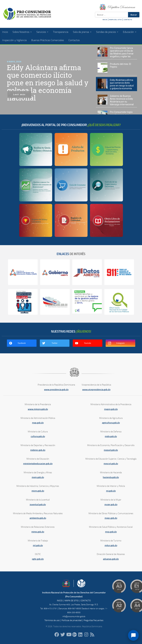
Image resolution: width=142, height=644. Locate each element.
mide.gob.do (111, 436)
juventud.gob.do (38, 505)
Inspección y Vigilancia (14, 40)
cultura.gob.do (38, 436)
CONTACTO (128, 20)
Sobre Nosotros (21, 32)
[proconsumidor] (80, 635)
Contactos (74, 40)
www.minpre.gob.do (38, 409)
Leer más (19, 94)
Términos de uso (52, 620)
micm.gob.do (38, 491)
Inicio (5, 32)
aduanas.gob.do (111, 559)
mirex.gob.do (38, 532)
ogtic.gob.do (38, 559)
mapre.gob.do (111, 409)
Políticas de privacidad (72, 620)
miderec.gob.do (38, 450)
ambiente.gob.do (38, 518)
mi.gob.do (111, 491)
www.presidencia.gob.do (56, 390)
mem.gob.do (38, 477)
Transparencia (61, 32)
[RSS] (92, 635)
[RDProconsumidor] (69, 635)
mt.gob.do (38, 545)
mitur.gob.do (111, 545)
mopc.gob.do (111, 518)
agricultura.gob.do (111, 423)
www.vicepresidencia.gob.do (96, 390)
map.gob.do (38, 423)
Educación (128, 32)
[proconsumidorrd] (63, 635)
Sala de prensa (81, 32)
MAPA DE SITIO (71, 601)
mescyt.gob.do (111, 464)
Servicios (41, 32)
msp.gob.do (111, 532)
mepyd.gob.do (111, 450)
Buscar (134, 15)
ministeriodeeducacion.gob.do (38, 464)
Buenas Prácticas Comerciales (48, 40)
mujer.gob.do (111, 505)
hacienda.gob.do (111, 477)
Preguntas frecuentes (93, 620)
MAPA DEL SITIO (116, 20)
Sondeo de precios (106, 32)
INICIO (105, 20)
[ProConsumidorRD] (57, 635)
